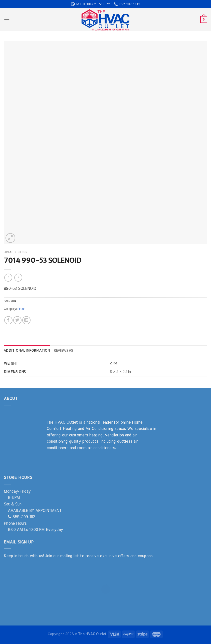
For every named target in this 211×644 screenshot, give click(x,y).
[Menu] (7, 19)
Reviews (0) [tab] (63, 350)
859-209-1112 (21, 517)
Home (8, 252)
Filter (23, 252)
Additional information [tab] (27, 350)
